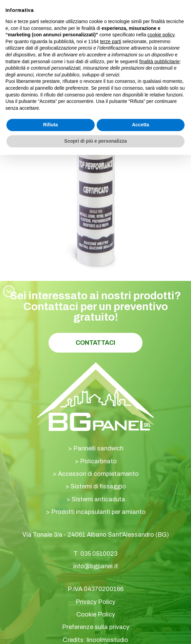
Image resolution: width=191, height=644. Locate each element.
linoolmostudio (107, 640)
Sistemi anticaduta (98, 499)
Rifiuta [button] (51, 125)
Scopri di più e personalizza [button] (95, 141)
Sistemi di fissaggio (98, 486)
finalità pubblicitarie (160, 61)
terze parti (111, 41)
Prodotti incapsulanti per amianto (98, 512)
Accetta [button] (141, 125)
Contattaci (95, 343)
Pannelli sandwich (98, 448)
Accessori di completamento (98, 474)
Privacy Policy (95, 602)
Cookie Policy (96, 614)
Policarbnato (98, 461)
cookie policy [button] (161, 35)
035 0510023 (99, 554)
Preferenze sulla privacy (96, 627)
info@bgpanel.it (96, 566)
